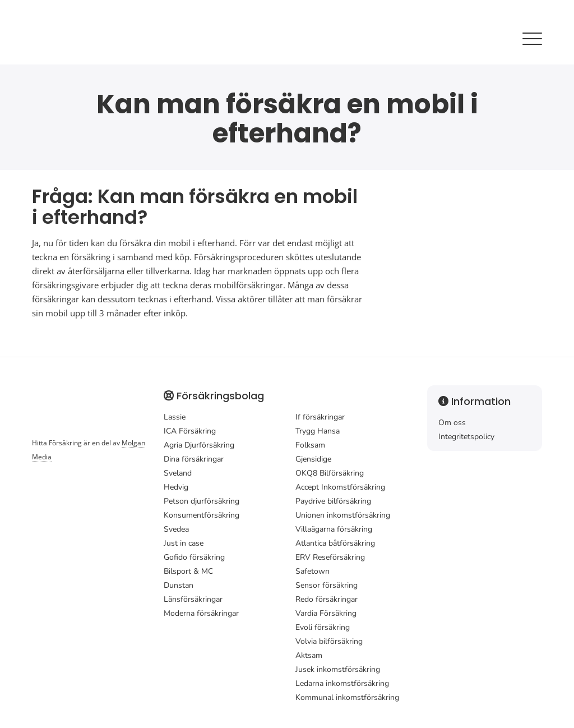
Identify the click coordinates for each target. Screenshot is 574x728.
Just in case (184, 543)
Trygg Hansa (318, 431)
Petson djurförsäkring (202, 501)
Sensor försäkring (327, 585)
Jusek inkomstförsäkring (338, 669)
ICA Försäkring (190, 431)
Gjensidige (313, 459)
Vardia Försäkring (326, 613)
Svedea (176, 529)
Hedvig (176, 487)
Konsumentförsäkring (202, 515)
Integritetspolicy (466, 437)
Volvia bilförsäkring (329, 641)
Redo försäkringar (327, 599)
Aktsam (309, 655)
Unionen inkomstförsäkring (343, 515)
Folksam (310, 445)
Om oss (452, 423)
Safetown (313, 571)
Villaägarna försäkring (334, 529)
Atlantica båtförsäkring (335, 543)
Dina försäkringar (194, 459)
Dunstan (179, 585)
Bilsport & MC (188, 571)
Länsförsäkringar (193, 599)
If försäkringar (320, 417)
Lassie (175, 417)
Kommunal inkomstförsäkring (347, 697)
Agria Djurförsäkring (199, 445)
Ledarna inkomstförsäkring (342, 683)
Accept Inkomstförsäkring (340, 487)
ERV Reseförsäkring (330, 557)
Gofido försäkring (194, 557)
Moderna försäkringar (201, 613)
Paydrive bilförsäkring (333, 501)
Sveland (178, 473)
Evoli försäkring (323, 627)
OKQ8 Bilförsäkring (330, 473)
